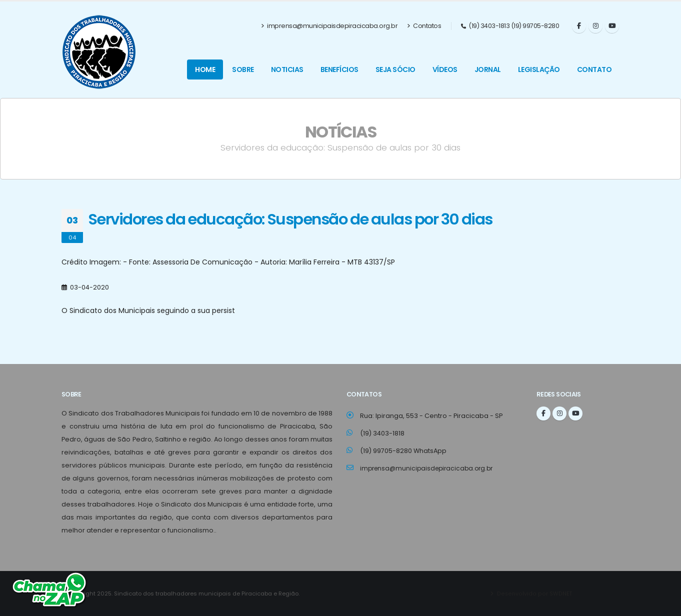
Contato (594, 69)
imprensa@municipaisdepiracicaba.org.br (329, 26)
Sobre (243, 69)
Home (205, 69)
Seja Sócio (395, 69)
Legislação (539, 69)
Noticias (287, 69)
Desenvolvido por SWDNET (534, 593)
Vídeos (445, 69)
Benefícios (339, 69)
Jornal (488, 69)
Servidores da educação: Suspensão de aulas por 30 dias (290, 219)
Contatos (424, 26)
